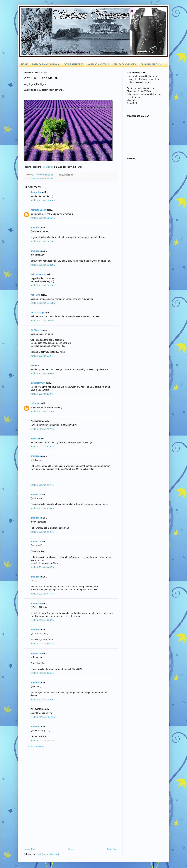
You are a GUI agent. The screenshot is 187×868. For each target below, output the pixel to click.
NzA (33, 365)
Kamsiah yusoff (38, 210)
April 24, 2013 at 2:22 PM (42, 411)
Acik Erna (35, 295)
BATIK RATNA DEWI (73, 64)
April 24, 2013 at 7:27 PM (42, 429)
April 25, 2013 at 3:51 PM (42, 741)
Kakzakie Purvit (38, 274)
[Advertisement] (71, 798)
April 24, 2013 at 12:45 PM (43, 303)
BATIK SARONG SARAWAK (46, 64)
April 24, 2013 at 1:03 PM (42, 320)
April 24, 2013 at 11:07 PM (43, 699)
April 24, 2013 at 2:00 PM (42, 373)
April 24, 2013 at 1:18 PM (42, 356)
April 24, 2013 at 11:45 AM (43, 218)
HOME (24, 64)
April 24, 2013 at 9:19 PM (42, 447)
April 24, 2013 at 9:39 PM (42, 532)
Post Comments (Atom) (48, 854)
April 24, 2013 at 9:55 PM (42, 673)
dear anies (36, 192)
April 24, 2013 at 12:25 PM (43, 285)
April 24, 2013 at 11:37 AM (43, 200)
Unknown (35, 403)
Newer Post (30, 849)
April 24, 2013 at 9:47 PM (42, 594)
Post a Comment (35, 747)
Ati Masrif (35, 330)
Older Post (112, 849)
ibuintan (35, 439)
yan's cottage (37, 312)
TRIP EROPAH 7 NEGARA (43, 179)
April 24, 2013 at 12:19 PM (43, 241)
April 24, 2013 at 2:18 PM (42, 394)
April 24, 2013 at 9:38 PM (42, 508)
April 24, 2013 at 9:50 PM (42, 620)
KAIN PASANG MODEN (125, 64)
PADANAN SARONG (151, 64)
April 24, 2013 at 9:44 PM (42, 567)
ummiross (38, 175)
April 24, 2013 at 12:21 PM (43, 265)
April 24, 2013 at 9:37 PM (42, 485)
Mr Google (48, 167)
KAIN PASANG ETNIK (98, 64)
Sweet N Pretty (38, 383)
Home (71, 849)
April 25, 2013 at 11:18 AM (43, 717)
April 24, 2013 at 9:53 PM (42, 644)
